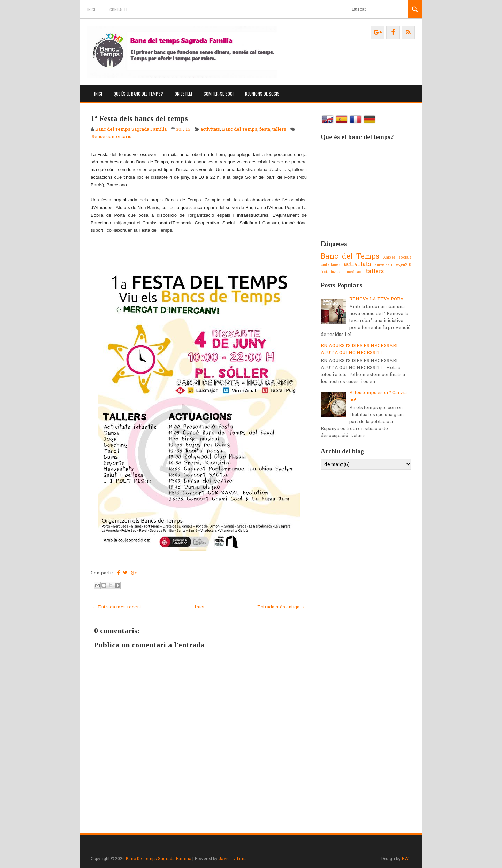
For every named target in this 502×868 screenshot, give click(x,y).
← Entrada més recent (117, 607)
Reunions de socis (262, 94)
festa (265, 129)
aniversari (383, 264)
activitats (210, 129)
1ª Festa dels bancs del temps (139, 118)
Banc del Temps (240, 129)
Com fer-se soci (219, 94)
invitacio (338, 272)
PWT (406, 858)
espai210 (404, 264)
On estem (183, 94)
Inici (91, 10)
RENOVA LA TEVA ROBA (376, 299)
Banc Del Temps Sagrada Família (158, 858)
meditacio (356, 272)
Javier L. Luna (233, 858)
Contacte (119, 10)
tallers (279, 129)
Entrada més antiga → (281, 607)
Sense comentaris (112, 136)
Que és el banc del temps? (138, 94)
